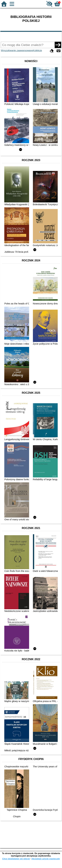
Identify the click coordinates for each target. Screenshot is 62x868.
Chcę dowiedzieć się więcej (16, 859)
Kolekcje (38, 50)
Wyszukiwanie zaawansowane (17, 50)
